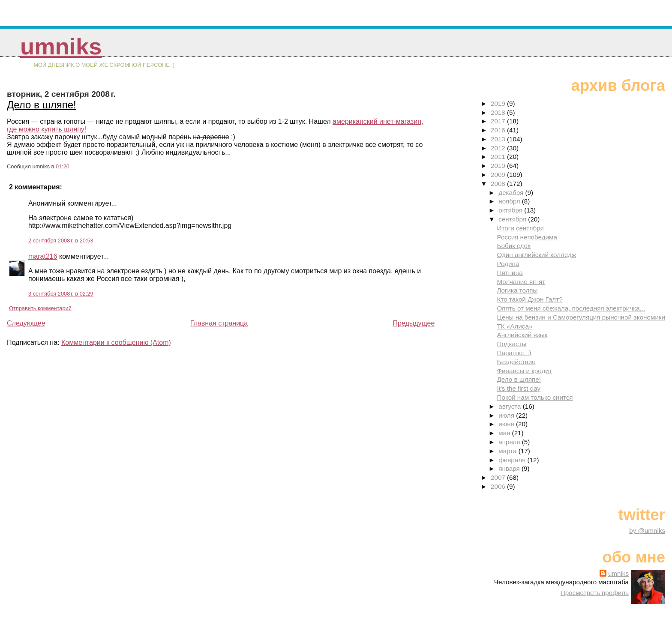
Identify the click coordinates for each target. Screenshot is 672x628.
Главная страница (219, 323)
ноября (510, 201)
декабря (512, 193)
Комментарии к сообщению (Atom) (116, 342)
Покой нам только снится (535, 397)
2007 (499, 477)
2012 (499, 148)
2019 (499, 103)
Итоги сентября (520, 228)
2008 (499, 184)
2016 (499, 130)
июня (507, 424)
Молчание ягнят (521, 282)
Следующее (26, 323)
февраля (513, 460)
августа (511, 406)
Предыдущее (414, 323)
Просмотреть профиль (595, 593)
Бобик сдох (514, 246)
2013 (499, 139)
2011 (499, 157)
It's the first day (519, 388)
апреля (510, 442)
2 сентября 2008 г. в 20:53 (61, 241)
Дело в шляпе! (42, 105)
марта (508, 451)
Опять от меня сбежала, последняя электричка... (571, 308)
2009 (499, 175)
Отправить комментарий (40, 308)
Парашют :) (514, 353)
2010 (499, 166)
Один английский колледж (537, 255)
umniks (61, 46)
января (510, 468)
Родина (508, 264)
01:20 (63, 166)
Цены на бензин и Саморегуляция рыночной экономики (581, 317)
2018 (499, 112)
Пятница (510, 273)
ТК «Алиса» (515, 326)
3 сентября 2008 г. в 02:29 (61, 294)
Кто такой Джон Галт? (530, 299)
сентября (513, 219)
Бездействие (516, 362)
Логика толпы (517, 290)
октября (511, 210)
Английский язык (522, 335)
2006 (499, 486)
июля (507, 415)
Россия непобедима (527, 237)
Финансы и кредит (525, 371)
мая (505, 433)
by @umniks (647, 531)
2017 (499, 121)
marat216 (43, 256)
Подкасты (512, 344)
